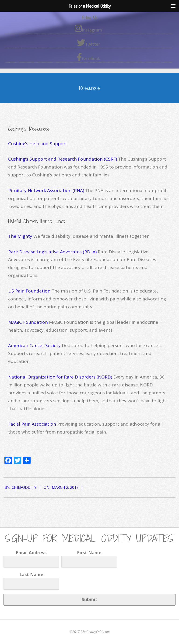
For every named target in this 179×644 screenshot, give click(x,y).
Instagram (88, 28)
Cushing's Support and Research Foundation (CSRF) (63, 159)
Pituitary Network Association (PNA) (46, 190)
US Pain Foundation (30, 291)
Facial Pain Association (32, 424)
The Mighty (20, 236)
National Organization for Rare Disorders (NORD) (60, 377)
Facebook (88, 57)
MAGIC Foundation (28, 322)
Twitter (88, 43)
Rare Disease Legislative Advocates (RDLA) (52, 252)
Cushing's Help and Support (38, 144)
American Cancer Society (34, 345)
